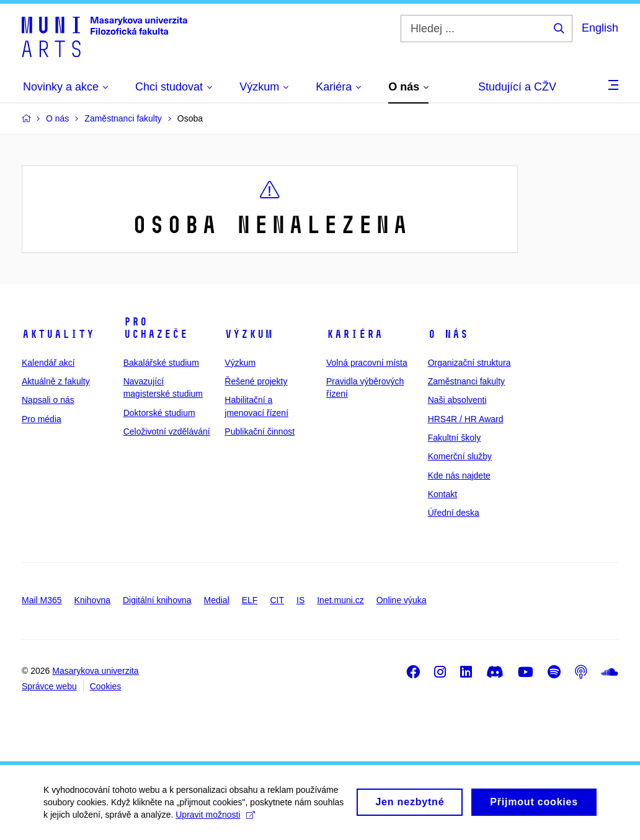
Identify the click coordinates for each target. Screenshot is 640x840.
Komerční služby (460, 456)
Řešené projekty (256, 381)
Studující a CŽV (517, 87)
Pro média (42, 419)
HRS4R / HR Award (466, 419)
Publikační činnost (260, 431)
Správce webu (49, 686)
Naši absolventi (457, 400)
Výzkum (249, 334)
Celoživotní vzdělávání (167, 431)
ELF (250, 600)
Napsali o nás (48, 400)
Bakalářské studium (161, 363)
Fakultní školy (455, 438)
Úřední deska (454, 513)
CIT (277, 600)
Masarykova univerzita (95, 671)
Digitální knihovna (157, 600)
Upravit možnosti (215, 821)
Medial (217, 600)
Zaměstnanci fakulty (467, 381)
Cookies (106, 686)
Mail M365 (42, 600)
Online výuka (402, 600)
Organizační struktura (469, 363)
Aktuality (58, 334)
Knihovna (92, 600)
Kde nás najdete (459, 475)
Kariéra (354, 334)
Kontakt (442, 494)
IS (300, 600)
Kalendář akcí (48, 363)
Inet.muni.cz (340, 600)
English (600, 28)
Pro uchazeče (156, 328)
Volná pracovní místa (367, 363)
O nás (448, 334)
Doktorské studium (159, 413)
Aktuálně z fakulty (56, 381)
